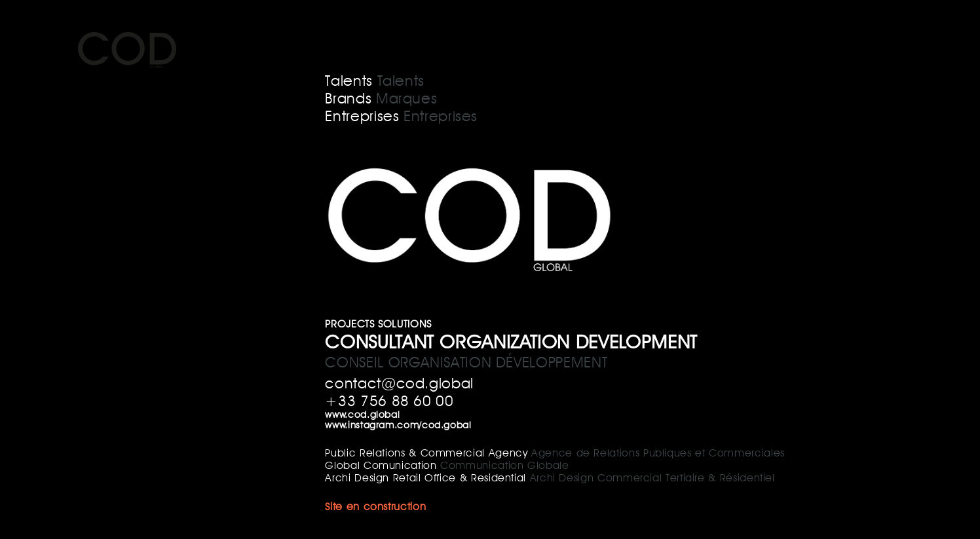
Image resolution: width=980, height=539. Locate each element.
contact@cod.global (399, 383)
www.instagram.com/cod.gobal (398, 425)
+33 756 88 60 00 (389, 400)
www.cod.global (362, 414)
